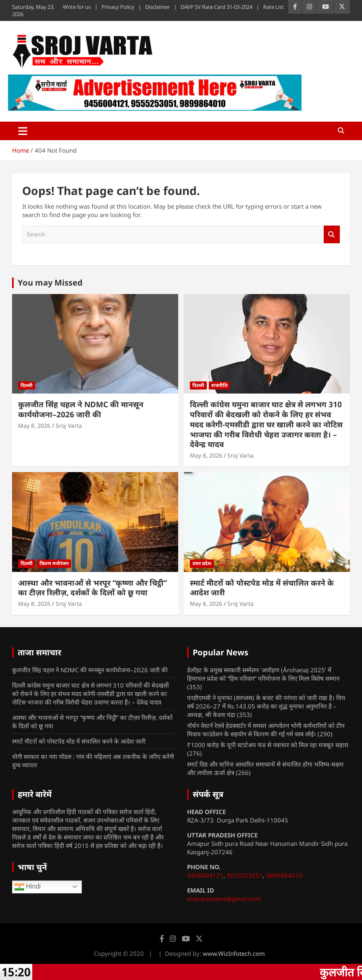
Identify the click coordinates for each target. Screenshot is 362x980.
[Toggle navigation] (23, 131)
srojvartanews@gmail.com (224, 899)
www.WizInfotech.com (234, 953)
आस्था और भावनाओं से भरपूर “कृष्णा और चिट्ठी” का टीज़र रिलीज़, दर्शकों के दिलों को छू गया (93, 588)
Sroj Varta (69, 426)
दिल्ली (27, 385)
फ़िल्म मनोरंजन (54, 563)
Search (332, 235)
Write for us (77, 7)
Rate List (274, 7)
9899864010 (284, 875)
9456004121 (205, 875)
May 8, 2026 (34, 426)
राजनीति (219, 385)
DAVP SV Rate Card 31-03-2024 (216, 7)
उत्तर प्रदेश (202, 563)
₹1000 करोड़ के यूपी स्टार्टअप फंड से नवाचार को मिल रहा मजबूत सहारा (268, 745)
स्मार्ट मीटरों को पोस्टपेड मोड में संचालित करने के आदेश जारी (262, 588)
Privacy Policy (118, 7)
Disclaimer (157, 7)
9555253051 (245, 875)
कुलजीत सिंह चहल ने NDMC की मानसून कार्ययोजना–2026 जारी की (81, 409)
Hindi (28, 887)
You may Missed (50, 283)
